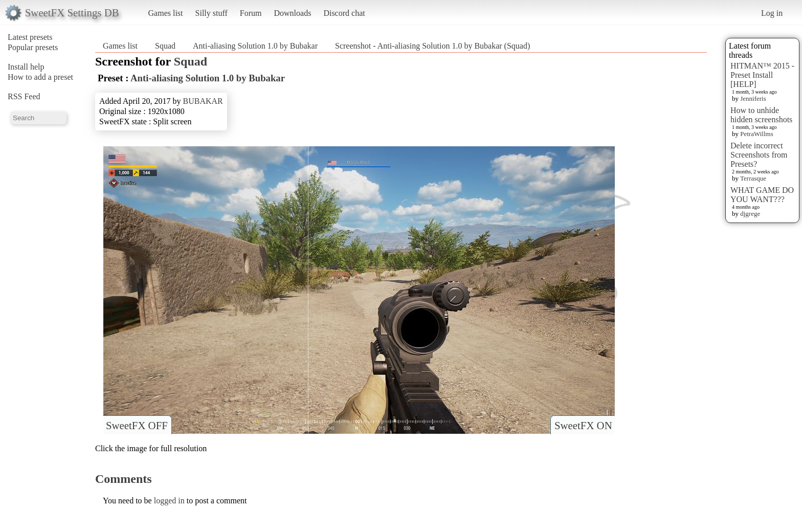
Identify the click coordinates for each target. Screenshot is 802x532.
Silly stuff (211, 13)
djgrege (750, 214)
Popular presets (33, 47)
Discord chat (344, 13)
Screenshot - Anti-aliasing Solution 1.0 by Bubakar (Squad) (432, 46)
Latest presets (30, 37)
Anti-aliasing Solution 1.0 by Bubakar (255, 46)
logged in (169, 501)
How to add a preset (40, 77)
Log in (772, 13)
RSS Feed (24, 96)
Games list (166, 13)
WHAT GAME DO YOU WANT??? (762, 195)
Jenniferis (753, 98)
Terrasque (753, 178)
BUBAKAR (203, 101)
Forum (251, 13)
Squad (165, 46)
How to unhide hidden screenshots (761, 115)
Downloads (292, 13)
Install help (26, 67)
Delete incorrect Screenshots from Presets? (759, 155)
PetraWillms (756, 134)
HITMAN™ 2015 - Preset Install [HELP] (762, 75)
